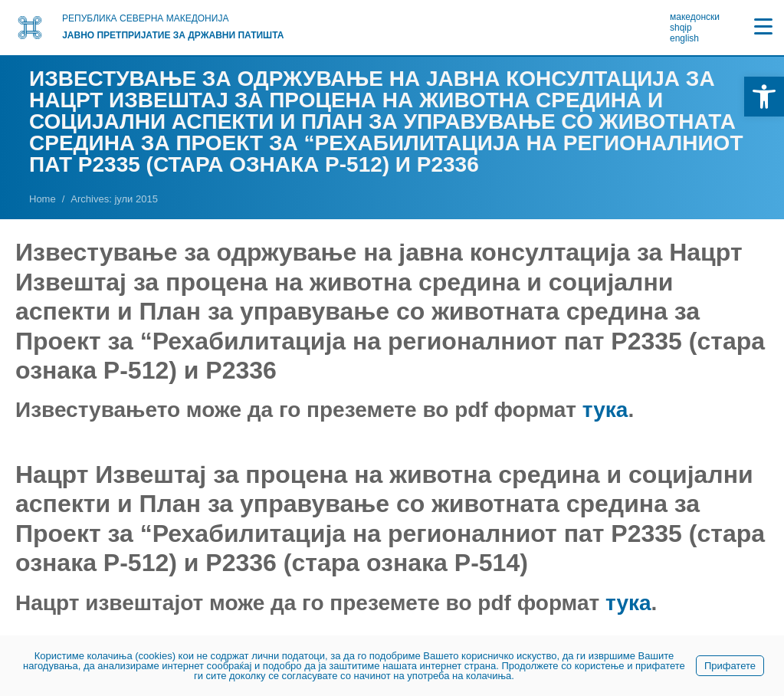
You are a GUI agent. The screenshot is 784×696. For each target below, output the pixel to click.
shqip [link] (681, 28)
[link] (764, 97)
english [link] (684, 38)
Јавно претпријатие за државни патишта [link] (173, 35)
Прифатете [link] (730, 666)
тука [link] (605, 410)
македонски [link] (695, 17)
